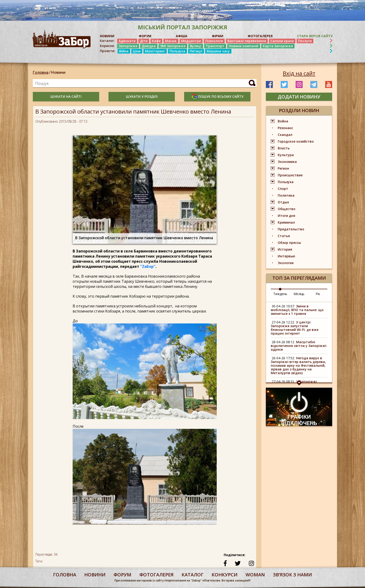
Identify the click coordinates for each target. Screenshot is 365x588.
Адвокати (127, 41)
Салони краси (282, 41)
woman (255, 575)
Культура (286, 155)
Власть (284, 148)
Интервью (286, 256)
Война (283, 121)
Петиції (196, 51)
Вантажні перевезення (247, 41)
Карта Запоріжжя (278, 46)
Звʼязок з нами (292, 575)
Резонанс (285, 128)
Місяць (299, 294)
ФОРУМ (145, 36)
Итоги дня (286, 216)
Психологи (214, 41)
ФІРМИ (218, 36)
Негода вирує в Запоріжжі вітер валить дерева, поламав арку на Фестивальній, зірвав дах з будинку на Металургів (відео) (298, 365)
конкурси (225, 575)
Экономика (287, 162)
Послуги (305, 41)
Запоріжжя (128, 46)
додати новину (299, 97)
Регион (283, 168)
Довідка (149, 46)
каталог (193, 575)
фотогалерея (156, 575)
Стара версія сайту (315, 36)
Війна (124, 51)
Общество (287, 209)
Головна (41, 72)
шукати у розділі (142, 96)
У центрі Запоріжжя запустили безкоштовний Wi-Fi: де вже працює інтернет (295, 328)
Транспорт (215, 46)
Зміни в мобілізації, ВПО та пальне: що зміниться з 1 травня (297, 310)
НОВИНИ (107, 36)
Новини (58, 72)
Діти (144, 41)
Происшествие (290, 175)
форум (122, 575)
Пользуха (177, 51)
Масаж (171, 41)
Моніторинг (155, 51)
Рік (318, 294)
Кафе (156, 41)
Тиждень (280, 294)
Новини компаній (244, 46)
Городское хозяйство (296, 141)
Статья (284, 236)
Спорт (283, 189)
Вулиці (196, 46)
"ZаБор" (148, 266)
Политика (286, 195)
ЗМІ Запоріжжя (173, 46)
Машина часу (218, 51)
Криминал (286, 222)
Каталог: (107, 41)
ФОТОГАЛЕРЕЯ (260, 36)
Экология (286, 263)
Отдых (283, 202)
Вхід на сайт (299, 73)
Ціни (137, 51)
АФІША (182, 36)
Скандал (285, 135)
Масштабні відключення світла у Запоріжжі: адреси (299, 346)
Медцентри (191, 41)
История (285, 249)
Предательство (291, 229)
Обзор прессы (289, 243)
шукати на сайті (66, 96)
